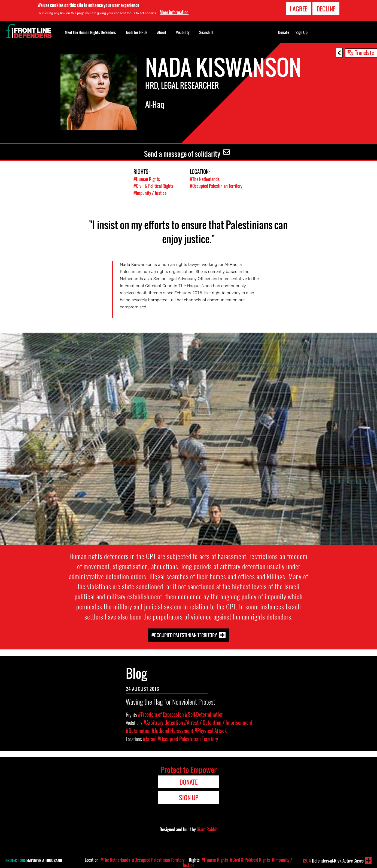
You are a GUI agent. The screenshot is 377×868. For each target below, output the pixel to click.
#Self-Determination (204, 714)
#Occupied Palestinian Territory (184, 635)
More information (174, 12)
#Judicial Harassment (173, 731)
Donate (284, 32)
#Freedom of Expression (161, 714)
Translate (364, 53)
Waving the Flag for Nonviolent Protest (171, 701)
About (162, 32)
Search (206, 32)
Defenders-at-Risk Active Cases (333, 861)
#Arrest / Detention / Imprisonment (218, 722)
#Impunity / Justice (151, 193)
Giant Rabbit (207, 829)
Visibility (183, 32)
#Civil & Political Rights (154, 186)
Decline (326, 9)
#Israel (150, 739)
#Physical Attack (211, 731)
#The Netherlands (206, 179)
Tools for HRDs (136, 32)
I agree (299, 9)
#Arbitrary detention (163, 722)
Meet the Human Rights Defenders (90, 32)
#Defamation (138, 731)
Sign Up (302, 32)
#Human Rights (147, 179)
